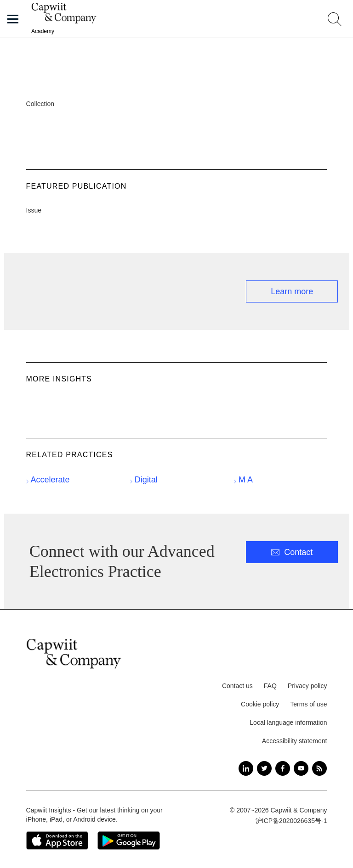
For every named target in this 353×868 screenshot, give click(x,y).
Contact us (237, 686)
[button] (13, 19)
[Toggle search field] (335, 19)
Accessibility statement (295, 741)
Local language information (288, 722)
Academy (43, 31)
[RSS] (319, 768)
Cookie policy (260, 704)
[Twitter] (264, 768)
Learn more (292, 291)
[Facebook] (283, 768)
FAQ (270, 686)
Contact (298, 552)
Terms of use (308, 704)
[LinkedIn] (246, 768)
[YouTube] (301, 768)
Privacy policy (307, 686)
